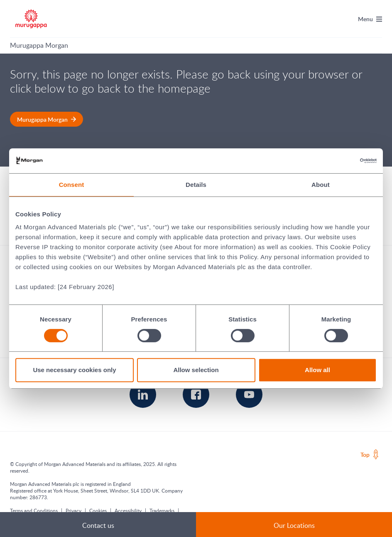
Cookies (98, 510)
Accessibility (128, 510)
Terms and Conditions (34, 510)
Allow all (317, 370)
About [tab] (321, 185)
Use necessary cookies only (74, 370)
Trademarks (162, 510)
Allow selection (196, 370)
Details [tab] (196, 185)
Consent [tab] (72, 185)
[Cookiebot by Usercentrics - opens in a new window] (340, 161)
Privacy (73, 510)
